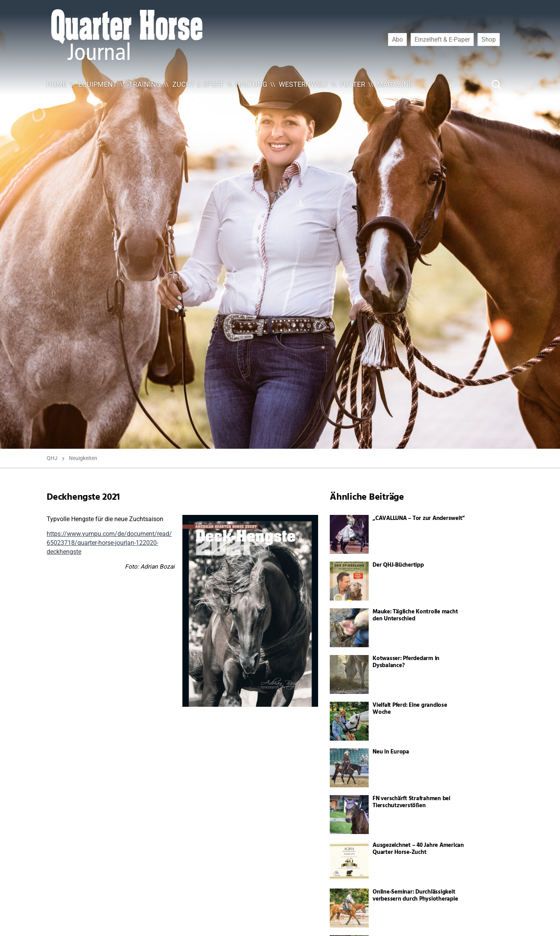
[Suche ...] (473, 84)
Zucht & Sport (198, 84)
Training (145, 84)
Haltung (251, 84)
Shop (489, 39)
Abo (397, 39)
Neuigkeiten (83, 458)
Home (57, 84)
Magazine (395, 84)
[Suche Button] (497, 84)
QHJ (52, 458)
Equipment (98, 84)
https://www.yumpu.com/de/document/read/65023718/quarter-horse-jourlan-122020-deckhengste (109, 543)
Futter (353, 84)
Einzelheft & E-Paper (442, 39)
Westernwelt (304, 84)
